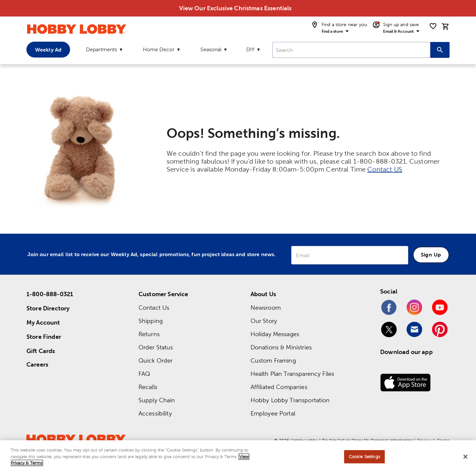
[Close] (465, 457)
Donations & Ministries (281, 347)
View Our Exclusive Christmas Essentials (236, 8)
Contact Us (154, 308)
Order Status (156, 347)
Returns (149, 334)
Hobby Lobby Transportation (290, 400)
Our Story (264, 321)
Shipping (151, 321)
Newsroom (266, 308)
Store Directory (48, 308)
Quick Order (156, 360)
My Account (43, 322)
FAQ (144, 374)
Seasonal (211, 49)
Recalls (148, 387)
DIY (250, 49)
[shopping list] (433, 26)
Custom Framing (273, 360)
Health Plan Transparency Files (293, 374)
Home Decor (159, 49)
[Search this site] (440, 50)
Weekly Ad (48, 50)
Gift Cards (41, 351)
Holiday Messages (275, 334)
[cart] (446, 26)
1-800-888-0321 (50, 294)
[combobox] (351, 50)
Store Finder (44, 337)
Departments (101, 49)
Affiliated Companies (279, 387)
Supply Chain (157, 400)
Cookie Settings (364, 457)
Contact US (385, 169)
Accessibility (155, 413)
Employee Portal (273, 413)
